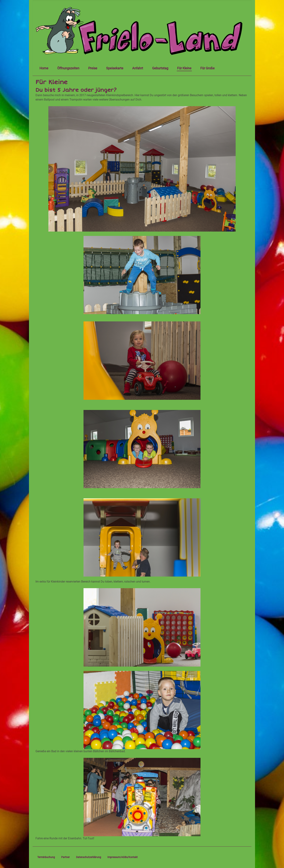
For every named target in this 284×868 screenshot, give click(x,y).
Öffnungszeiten (68, 68)
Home (44, 68)
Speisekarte (115, 68)
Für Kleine (184, 68)
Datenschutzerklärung (89, 857)
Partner (65, 857)
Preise (93, 68)
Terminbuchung (46, 857)
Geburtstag (160, 68)
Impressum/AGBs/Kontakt (123, 857)
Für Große (207, 68)
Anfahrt (138, 68)
